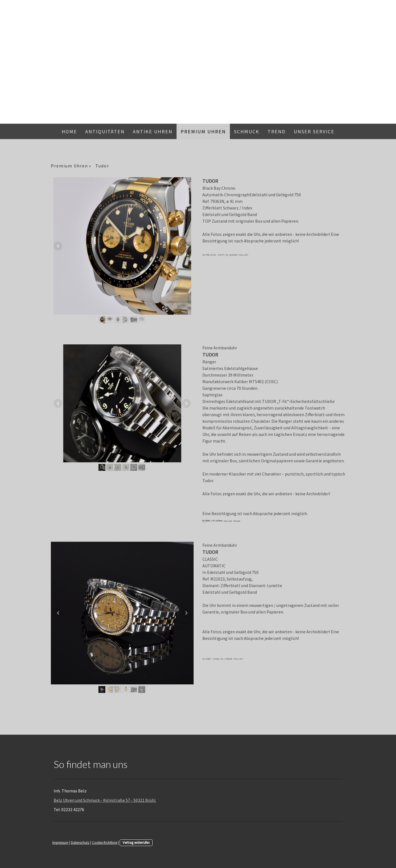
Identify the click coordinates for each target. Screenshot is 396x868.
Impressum (60, 842)
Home (69, 132)
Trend (277, 132)
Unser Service (314, 132)
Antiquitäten (105, 132)
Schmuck (247, 132)
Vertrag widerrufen (136, 842)
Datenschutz (80, 842)
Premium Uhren (203, 132)
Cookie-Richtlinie (105, 842)
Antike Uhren (153, 132)
